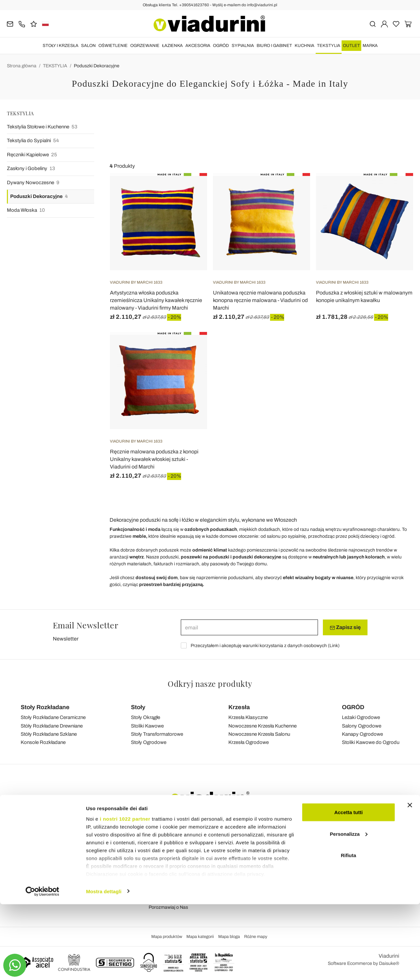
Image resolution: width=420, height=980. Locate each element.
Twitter (351, 861)
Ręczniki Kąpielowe (32, 155)
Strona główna (22, 66)
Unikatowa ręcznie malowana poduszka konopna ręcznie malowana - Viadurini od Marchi (260, 300)
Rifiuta (349, 931)
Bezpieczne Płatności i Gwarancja (279, 861)
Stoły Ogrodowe (149, 742)
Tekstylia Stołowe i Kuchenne (42, 127)
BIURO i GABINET (274, 46)
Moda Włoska (26, 210)
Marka (370, 46)
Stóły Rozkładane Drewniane (52, 726)
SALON (88, 46)
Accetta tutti (349, 888)
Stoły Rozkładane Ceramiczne (53, 717)
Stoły (138, 707)
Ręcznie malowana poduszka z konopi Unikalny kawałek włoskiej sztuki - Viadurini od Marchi (154, 459)
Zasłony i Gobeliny (31, 169)
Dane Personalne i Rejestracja (276, 834)
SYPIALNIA (243, 46)
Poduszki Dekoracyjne (97, 66)
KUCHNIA (304, 46)
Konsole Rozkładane (43, 742)
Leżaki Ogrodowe (361, 717)
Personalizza (349, 910)
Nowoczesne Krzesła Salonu (259, 734)
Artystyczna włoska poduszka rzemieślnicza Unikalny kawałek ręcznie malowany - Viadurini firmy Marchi (156, 300)
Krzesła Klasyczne (248, 717)
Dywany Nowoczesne (33, 183)
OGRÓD (221, 46)
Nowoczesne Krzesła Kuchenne (262, 726)
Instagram (355, 843)
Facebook (354, 834)
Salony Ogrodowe (362, 726)
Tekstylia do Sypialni (33, 141)
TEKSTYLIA (329, 46)
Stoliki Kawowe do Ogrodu (371, 742)
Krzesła (239, 707)
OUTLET (351, 46)
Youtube (352, 852)
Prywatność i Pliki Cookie (174, 861)
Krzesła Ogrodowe (249, 742)
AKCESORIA (198, 46)
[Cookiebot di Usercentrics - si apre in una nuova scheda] (42, 967)
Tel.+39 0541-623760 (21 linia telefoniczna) (65, 843)
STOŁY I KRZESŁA (61, 46)
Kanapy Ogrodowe (362, 734)
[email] (249, 627)
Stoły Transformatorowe (157, 734)
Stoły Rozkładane (45, 707)
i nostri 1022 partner (125, 894)
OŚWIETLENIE (113, 46)
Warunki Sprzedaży (168, 852)
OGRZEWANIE (145, 46)
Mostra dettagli (104, 967)
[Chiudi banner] (410, 881)
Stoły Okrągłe (146, 717)
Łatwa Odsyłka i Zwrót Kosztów (276, 852)
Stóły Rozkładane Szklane (49, 734)
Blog (153, 843)
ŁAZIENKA (172, 46)
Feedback (159, 834)
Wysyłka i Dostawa (264, 843)
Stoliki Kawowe (147, 726)
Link (334, 646)
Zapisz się (345, 627)
